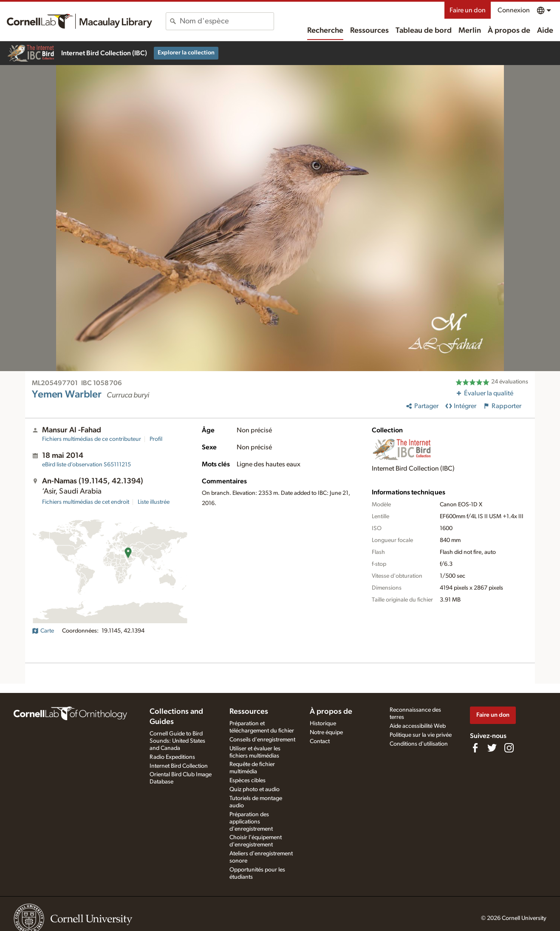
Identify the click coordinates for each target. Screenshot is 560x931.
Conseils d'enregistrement (262, 740)
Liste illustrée (154, 502)
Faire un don (468, 10)
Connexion (514, 10)
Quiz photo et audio (255, 789)
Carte (43, 631)
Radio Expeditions (172, 757)
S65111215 (86, 465)
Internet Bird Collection (179, 766)
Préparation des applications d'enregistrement (251, 822)
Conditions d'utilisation (419, 744)
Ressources (369, 31)
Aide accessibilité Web (418, 726)
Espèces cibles (247, 781)
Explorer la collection (186, 53)
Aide (545, 31)
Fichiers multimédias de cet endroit (86, 502)
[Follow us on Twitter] (492, 748)
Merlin (470, 31)
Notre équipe (326, 732)
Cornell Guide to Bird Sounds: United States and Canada (177, 741)
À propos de (509, 31)
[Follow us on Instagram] (509, 748)
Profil (156, 439)
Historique (323, 724)
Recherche (325, 31)
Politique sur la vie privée (421, 735)
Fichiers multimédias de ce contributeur (92, 439)
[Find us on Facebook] (475, 748)
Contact (320, 741)
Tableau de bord (424, 31)
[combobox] (227, 21)
